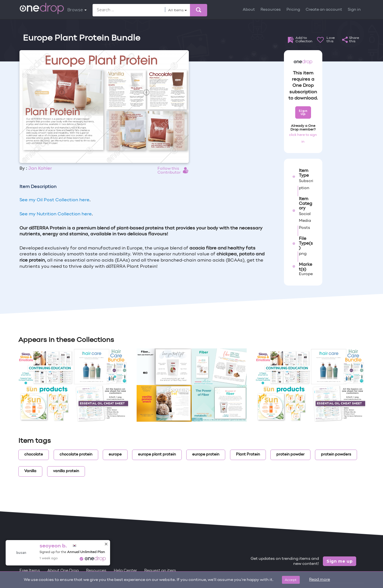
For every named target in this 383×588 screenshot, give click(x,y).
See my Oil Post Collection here (54, 200)
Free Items (30, 571)
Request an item (160, 571)
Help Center (125, 571)
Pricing (293, 10)
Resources (271, 10)
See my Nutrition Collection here (56, 214)
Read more (319, 580)
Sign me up (340, 561)
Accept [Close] (291, 580)
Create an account (324, 10)
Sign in (354, 10)
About (249, 10)
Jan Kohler (40, 169)
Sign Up (303, 112)
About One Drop (63, 571)
